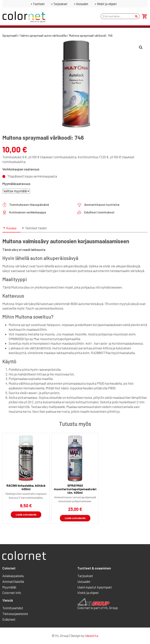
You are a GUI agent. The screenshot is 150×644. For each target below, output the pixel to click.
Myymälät (9, 587)
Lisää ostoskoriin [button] (26, 515)
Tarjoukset (60, 4)
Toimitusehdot (13, 608)
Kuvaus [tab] (11, 228)
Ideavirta (92, 636)
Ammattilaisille (13, 581)
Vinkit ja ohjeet (107, 4)
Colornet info (12, 593)
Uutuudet (82, 4)
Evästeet (9, 619)
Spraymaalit (10, 36)
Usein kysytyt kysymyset (95, 587)
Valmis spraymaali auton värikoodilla (43, 36)
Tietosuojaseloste (15, 614)
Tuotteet (39, 4)
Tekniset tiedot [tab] (36, 228)
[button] (141, 47)
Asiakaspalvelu (13, 576)
